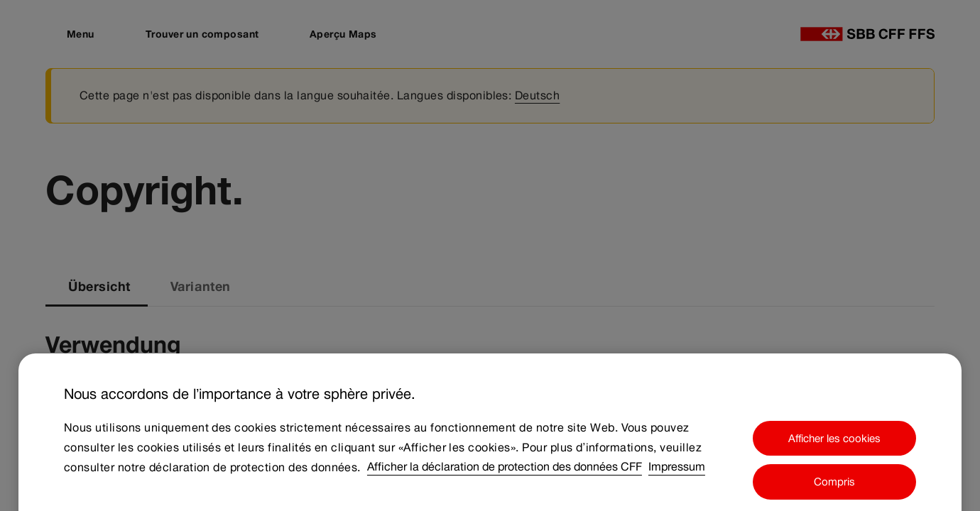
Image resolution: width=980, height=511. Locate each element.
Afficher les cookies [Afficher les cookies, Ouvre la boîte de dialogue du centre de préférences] (834, 447)
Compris (834, 491)
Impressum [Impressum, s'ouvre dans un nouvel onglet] (677, 477)
